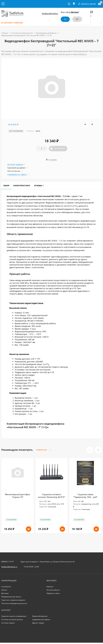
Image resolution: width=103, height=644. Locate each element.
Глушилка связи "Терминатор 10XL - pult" (85, 496)
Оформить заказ (53, 593)
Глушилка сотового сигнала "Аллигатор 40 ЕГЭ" (51, 496)
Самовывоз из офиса (17, 174)
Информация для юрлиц (11, 597)
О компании (6, 587)
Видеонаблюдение (40, 616)
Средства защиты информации (14, 616)
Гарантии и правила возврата (13, 600)
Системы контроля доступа (22, 33)
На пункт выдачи (15, 164)
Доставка (5, 593)
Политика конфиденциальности (14, 603)
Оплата (4, 590)
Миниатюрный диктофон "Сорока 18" (18, 496)
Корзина (50, 587)
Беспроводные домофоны (46, 33)
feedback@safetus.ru (51, 14)
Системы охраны (8, 623)
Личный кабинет (53, 590)
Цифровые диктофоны (41, 619)
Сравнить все (44, 450)
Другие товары (38, 623)
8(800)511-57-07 (8, 562)
